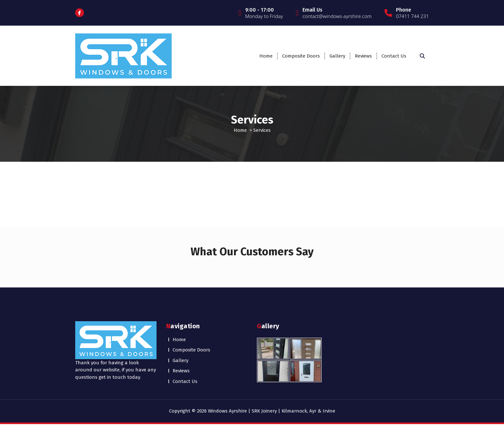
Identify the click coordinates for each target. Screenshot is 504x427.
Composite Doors (301, 56)
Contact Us (394, 56)
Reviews (363, 56)
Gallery (337, 56)
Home (266, 56)
